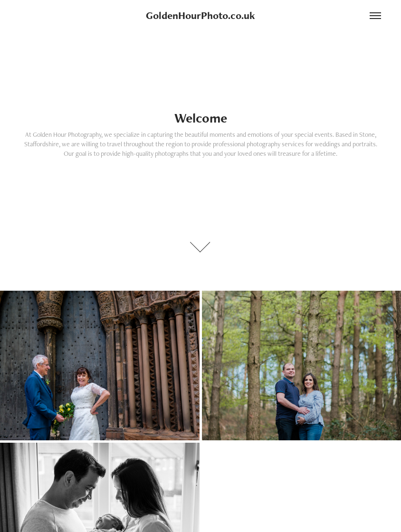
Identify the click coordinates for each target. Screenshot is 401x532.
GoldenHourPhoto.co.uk (200, 15)
